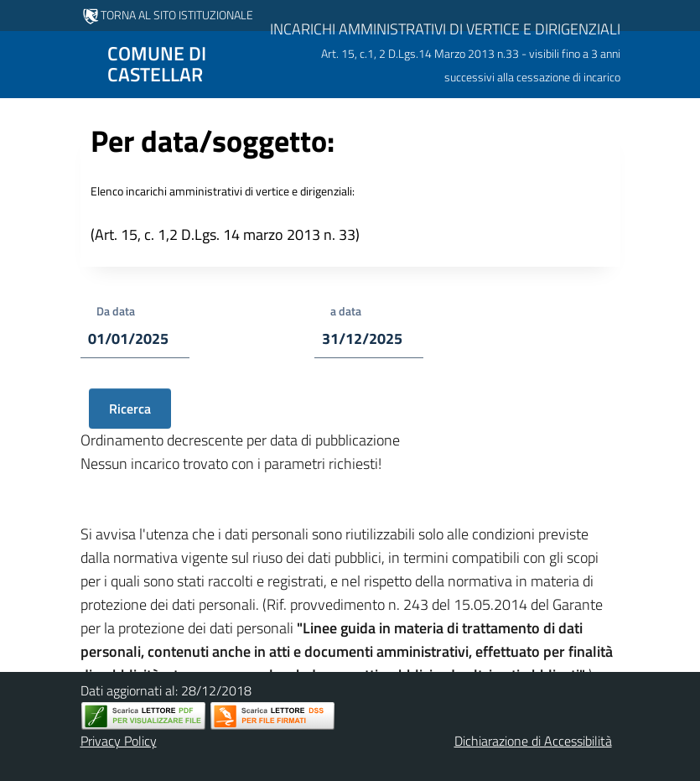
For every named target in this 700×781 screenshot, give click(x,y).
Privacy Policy (119, 741)
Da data (116, 311)
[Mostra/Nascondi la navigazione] (20, 63)
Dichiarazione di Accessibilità (533, 741)
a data (346, 311)
